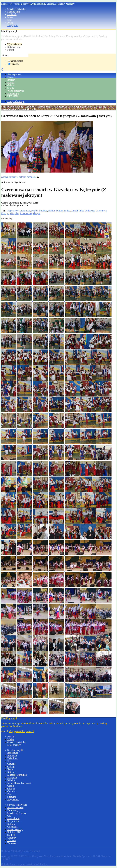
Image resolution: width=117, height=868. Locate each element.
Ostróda (11, 791)
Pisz (9, 794)
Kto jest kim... (14, 821)
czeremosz (25, 211)
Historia (11, 77)
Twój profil (13, 25)
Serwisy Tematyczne (12, 107)
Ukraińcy (30, 107)
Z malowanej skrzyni (30, 213)
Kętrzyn (5, 213)
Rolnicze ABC (14, 832)
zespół (34, 211)
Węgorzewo (13, 211)
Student (11, 835)
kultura (59, 211)
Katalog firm (14, 12)
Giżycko (14, 213)
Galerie (11, 85)
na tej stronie (17, 61)
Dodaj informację (16, 101)
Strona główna (14, 74)
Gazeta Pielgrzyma (17, 813)
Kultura (11, 824)
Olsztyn (11, 789)
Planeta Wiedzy (15, 829)
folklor (52, 211)
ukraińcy (43, 211)
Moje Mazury (14, 745)
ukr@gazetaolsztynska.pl (21, 731)
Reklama (6, 851)
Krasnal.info (13, 818)
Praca (10, 23)
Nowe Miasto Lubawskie (20, 783)
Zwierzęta (12, 843)
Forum (11, 50)
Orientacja (12, 827)
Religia (11, 83)
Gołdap (11, 767)
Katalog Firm (14, 47)
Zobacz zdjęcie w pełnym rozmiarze (20, 177)
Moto (10, 17)
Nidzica (11, 780)
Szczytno (12, 797)
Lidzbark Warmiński (17, 775)
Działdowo (13, 758)
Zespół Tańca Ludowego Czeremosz (89, 211)
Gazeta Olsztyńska (16, 9)
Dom (10, 20)
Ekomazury (13, 810)
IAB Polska (41, 864)
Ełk (9, 761)
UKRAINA (13, 96)
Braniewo (12, 756)
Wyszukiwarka (15, 44)
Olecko (11, 786)
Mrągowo (12, 778)
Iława (10, 769)
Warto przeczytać (16, 91)
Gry (9, 816)
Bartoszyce (13, 753)
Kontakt (36, 851)
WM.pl (11, 739)
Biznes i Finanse (15, 807)
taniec (67, 211)
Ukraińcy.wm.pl (9, 31)
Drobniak (12, 14)
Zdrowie (11, 840)
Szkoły (11, 88)
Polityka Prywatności (21, 851)
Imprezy (11, 80)
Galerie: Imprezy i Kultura (51, 107)
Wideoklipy (13, 94)
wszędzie (15, 64)
